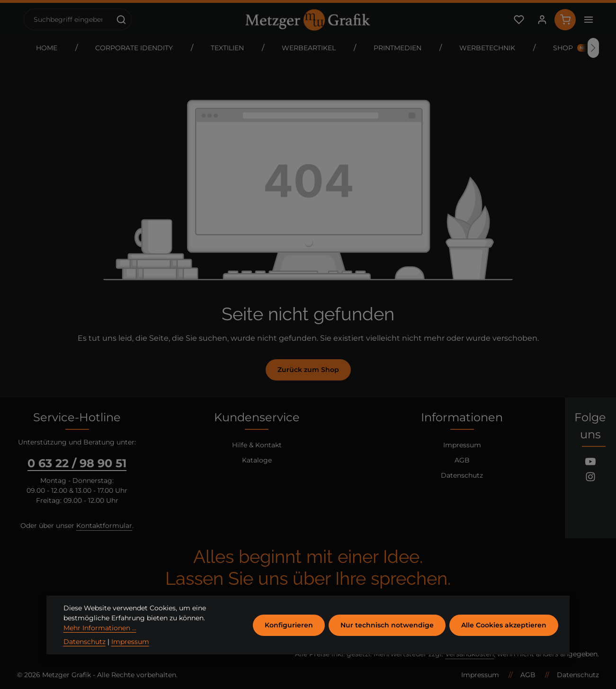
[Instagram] (590, 478)
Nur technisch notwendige (387, 637)
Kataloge (257, 460)
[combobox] (68, 19)
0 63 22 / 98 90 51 (77, 463)
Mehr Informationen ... (100, 640)
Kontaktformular (104, 526)
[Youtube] (590, 463)
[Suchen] (121, 19)
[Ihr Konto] (542, 20)
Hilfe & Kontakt (257, 445)
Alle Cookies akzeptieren (504, 637)
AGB (462, 460)
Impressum (462, 445)
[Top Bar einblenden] (588, 20)
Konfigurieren (289, 637)
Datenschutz (462, 475)
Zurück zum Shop (308, 370)
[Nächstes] (593, 48)
